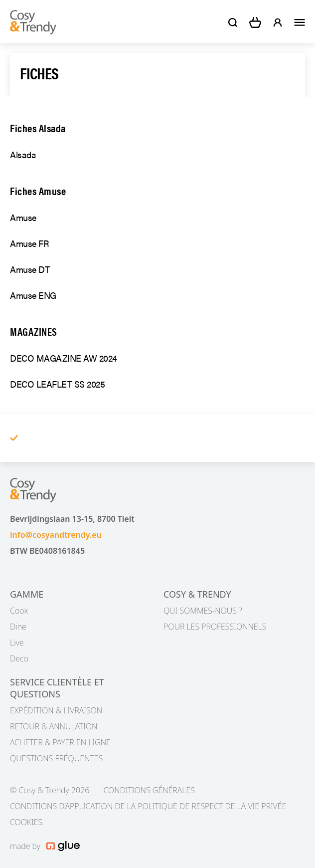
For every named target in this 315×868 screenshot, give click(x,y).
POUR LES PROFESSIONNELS (215, 627)
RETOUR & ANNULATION (54, 726)
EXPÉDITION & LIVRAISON (56, 710)
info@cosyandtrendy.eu (56, 535)
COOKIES (26, 822)
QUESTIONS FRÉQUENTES (56, 758)
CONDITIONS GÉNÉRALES (149, 790)
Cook (19, 611)
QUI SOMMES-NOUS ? (203, 611)
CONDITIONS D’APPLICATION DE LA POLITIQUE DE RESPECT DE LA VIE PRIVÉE (148, 806)
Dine (18, 627)
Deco (19, 658)
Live (17, 643)
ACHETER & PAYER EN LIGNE (60, 742)
